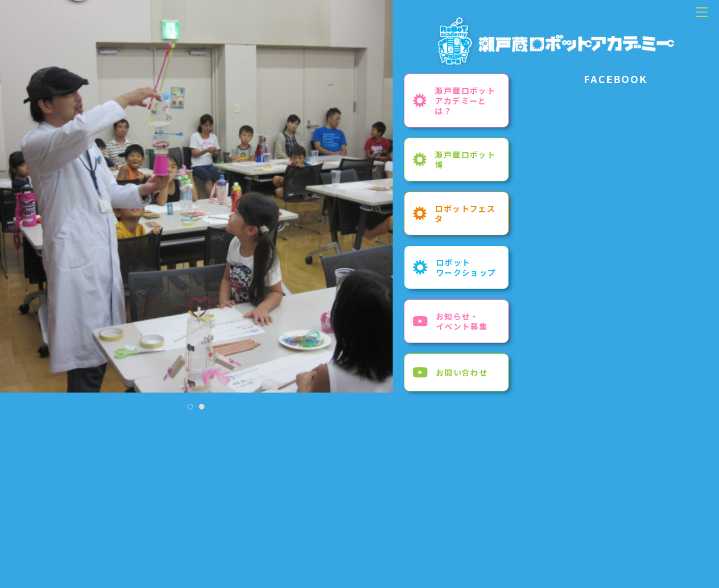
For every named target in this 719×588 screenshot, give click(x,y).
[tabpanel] (196, 196)
